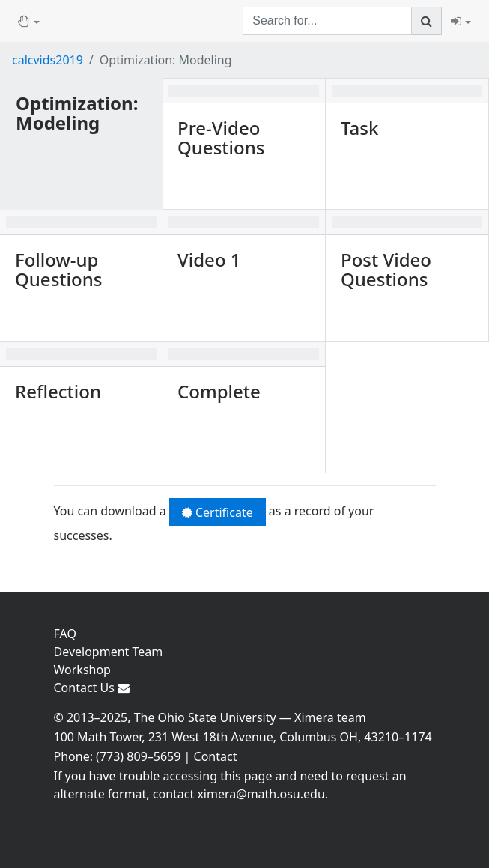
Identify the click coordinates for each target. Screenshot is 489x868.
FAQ (65, 634)
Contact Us (92, 688)
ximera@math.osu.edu (261, 794)
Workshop (82, 670)
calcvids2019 (48, 60)
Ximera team (330, 717)
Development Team (109, 652)
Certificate (218, 512)
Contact (216, 756)
